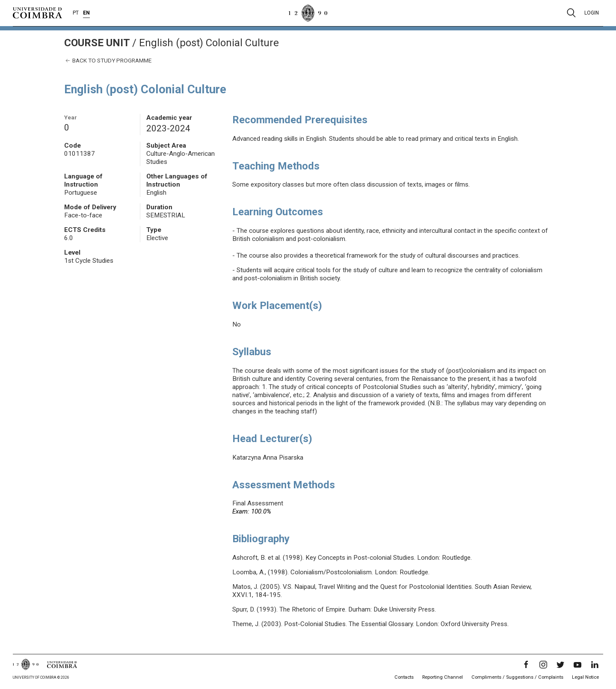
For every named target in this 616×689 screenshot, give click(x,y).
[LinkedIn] (595, 665)
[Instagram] (543, 665)
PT (76, 13)
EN (86, 13)
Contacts (404, 677)
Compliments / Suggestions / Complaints (517, 677)
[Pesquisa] (571, 13)
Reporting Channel (443, 677)
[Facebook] (526, 665)
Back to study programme (108, 61)
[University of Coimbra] (37, 12)
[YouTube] (577, 665)
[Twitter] (560, 665)
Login (592, 13)
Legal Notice (585, 677)
